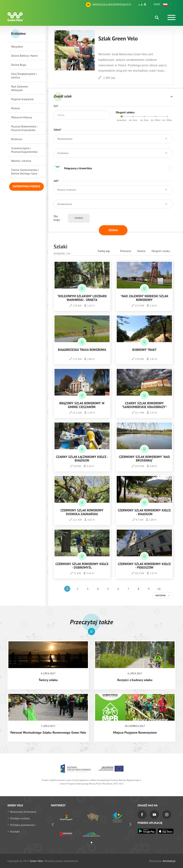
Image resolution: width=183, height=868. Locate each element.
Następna (160, 596)
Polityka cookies (20, 818)
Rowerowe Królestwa (23, 812)
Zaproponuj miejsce (26, 187)
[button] (167, 5)
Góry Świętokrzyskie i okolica (24, 76)
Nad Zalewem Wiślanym (20, 88)
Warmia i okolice (21, 161)
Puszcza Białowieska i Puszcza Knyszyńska (24, 128)
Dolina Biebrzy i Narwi (24, 56)
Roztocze (17, 139)
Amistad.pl (169, 861)
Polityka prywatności (23, 825)
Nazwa (141, 251)
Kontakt (15, 831)
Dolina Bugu (19, 65)
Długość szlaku (161, 251)
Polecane (126, 251)
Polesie (15, 108)
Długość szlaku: (125, 113)
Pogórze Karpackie (22, 99)
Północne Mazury (22, 117)
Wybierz (79, 218)
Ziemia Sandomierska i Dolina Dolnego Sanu (25, 172)
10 (159, 589)
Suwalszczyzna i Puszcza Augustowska (24, 150)
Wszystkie (17, 47)
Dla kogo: (57, 218)
